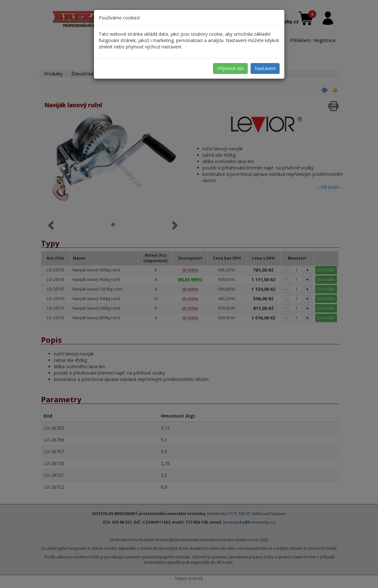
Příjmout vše (230, 68)
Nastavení (265, 68)
